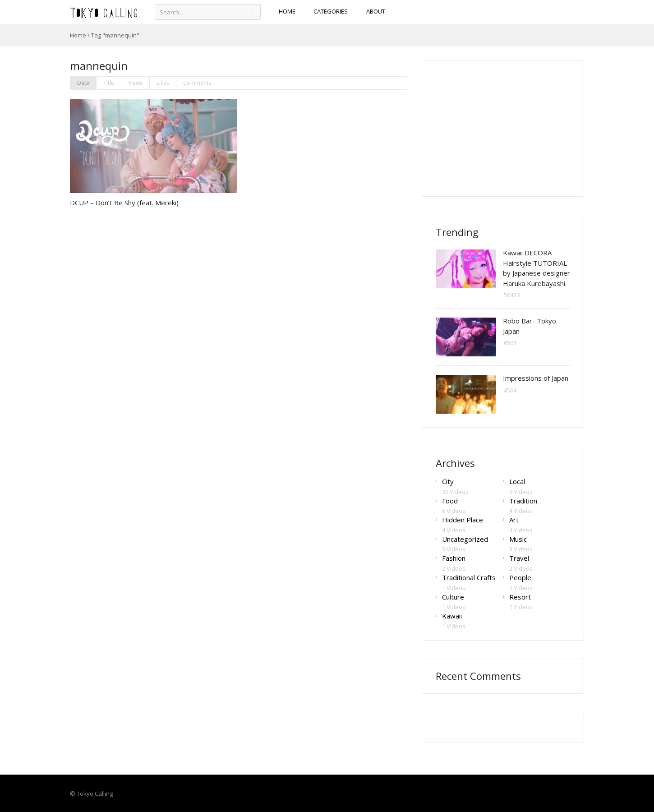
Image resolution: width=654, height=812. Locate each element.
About (376, 11)
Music (518, 539)
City (448, 481)
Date (83, 83)
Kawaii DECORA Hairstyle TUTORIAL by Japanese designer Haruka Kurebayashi (537, 268)
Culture (453, 597)
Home (78, 35)
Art (514, 520)
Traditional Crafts (469, 577)
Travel (519, 558)
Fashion (454, 558)
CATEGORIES (331, 11)
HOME (287, 11)
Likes (163, 83)
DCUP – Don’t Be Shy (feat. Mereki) (124, 203)
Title (109, 83)
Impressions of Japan (536, 378)
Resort (520, 597)
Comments (197, 83)
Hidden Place (463, 520)
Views (135, 83)
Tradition (523, 501)
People (520, 577)
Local (517, 481)
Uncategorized (465, 539)
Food (450, 501)
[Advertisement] (503, 128)
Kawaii (452, 616)
